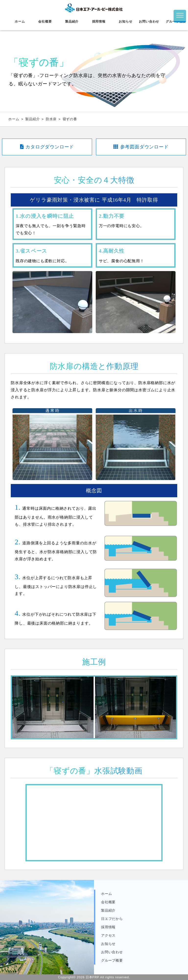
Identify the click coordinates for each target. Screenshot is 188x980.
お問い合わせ (149, 21)
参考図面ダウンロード (141, 147)
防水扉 (52, 119)
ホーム (20, 21)
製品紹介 (72, 21)
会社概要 (45, 21)
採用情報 (99, 21)
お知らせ (125, 21)
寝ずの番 (70, 119)
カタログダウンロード (47, 147)
